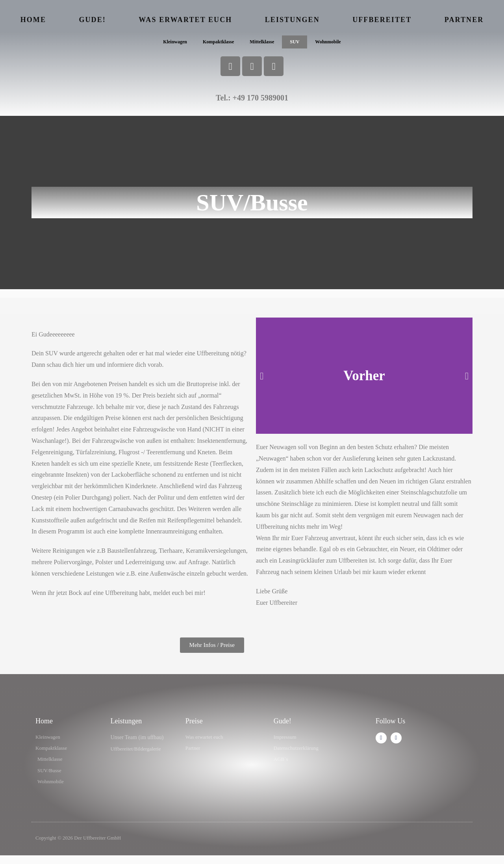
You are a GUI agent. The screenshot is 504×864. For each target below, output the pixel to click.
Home (33, 20)
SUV (299, 44)
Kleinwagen (168, 44)
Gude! (92, 20)
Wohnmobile (335, 44)
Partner (464, 20)
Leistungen (292, 20)
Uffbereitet (382, 20)
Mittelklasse (263, 44)
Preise (194, 726)
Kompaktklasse (216, 44)
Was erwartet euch (185, 20)
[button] (262, 381)
